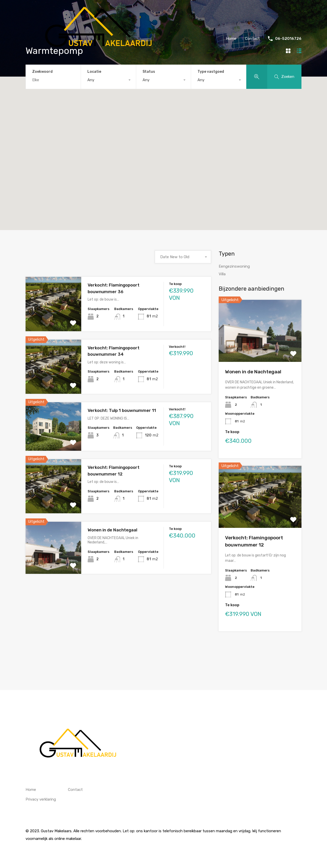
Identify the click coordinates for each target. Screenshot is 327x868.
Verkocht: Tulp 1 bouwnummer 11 (122, 410)
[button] (193, 152)
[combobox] (108, 80)
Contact (252, 39)
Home (231, 39)
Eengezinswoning (234, 266)
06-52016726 (288, 39)
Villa (222, 274)
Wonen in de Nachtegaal (112, 530)
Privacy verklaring (41, 799)
